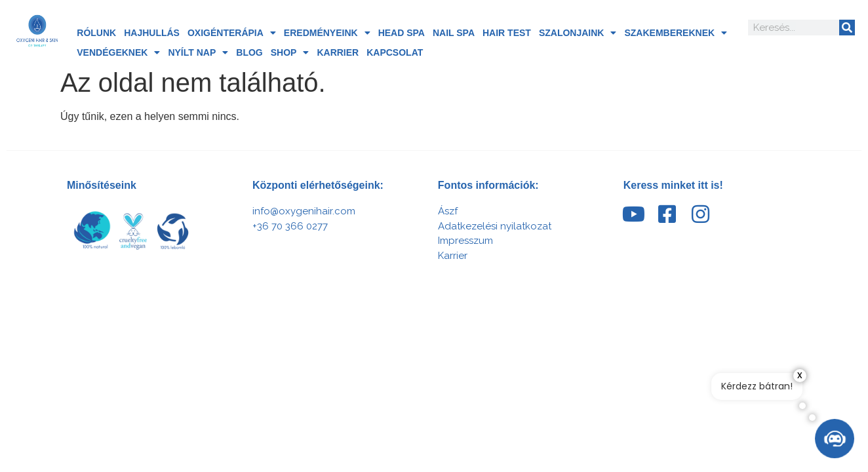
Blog (249, 52)
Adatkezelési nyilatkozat (495, 226)
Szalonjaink (578, 33)
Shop (290, 52)
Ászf (448, 211)
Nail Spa (454, 33)
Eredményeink (327, 33)
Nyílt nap (198, 52)
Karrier (338, 52)
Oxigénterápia (232, 33)
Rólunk (96, 33)
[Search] (847, 28)
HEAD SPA (402, 33)
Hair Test (507, 33)
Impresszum (465, 241)
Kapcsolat (395, 52)
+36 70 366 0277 (290, 226)
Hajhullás (152, 33)
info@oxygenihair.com (304, 211)
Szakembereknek (676, 33)
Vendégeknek (118, 52)
